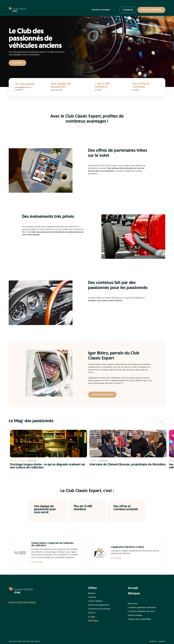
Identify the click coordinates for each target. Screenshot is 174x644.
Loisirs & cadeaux (95, 601)
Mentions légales (135, 615)
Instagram (162, 641)
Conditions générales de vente (141, 611)
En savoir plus (37, 562)
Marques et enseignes (101, 10)
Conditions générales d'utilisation (142, 608)
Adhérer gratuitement (151, 10)
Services (92, 613)
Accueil (133, 588)
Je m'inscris (17, 63)
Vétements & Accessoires (99, 609)
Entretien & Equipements (99, 605)
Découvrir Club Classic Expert (22, 602)
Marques (92, 593)
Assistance (93, 621)
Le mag (91, 617)
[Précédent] (155, 422)
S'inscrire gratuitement (102, 395)
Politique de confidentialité (139, 619)
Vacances (92, 597)
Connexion (128, 10)
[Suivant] (162, 422)
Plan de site (133, 604)
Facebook (153, 641)
